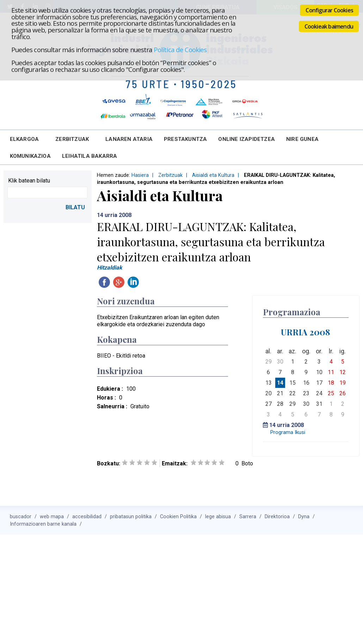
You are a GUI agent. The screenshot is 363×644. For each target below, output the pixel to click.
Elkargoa (24, 139)
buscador (21, 517)
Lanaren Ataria (129, 139)
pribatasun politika (131, 517)
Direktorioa (277, 517)
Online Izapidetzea (247, 139)
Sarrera (248, 517)
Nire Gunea (302, 139)
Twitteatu (148, 282)
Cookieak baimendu (329, 26)
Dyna (304, 517)
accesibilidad (87, 517)
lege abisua (218, 517)
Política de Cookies (180, 49)
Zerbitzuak (72, 139)
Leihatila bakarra (90, 156)
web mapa (52, 517)
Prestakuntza (185, 139)
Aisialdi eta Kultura (213, 175)
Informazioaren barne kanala (43, 524)
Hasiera (140, 175)
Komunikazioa (30, 156)
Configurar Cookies (329, 10)
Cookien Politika (178, 517)
